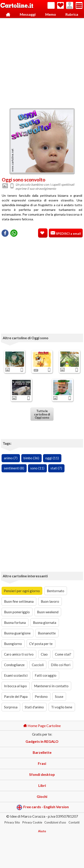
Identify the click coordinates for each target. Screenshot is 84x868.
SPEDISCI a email (68, 233)
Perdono (41, 696)
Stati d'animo (34, 707)
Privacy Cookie (32, 822)
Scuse (59, 696)
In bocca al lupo (15, 686)
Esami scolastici (16, 675)
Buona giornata (45, 623)
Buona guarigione (17, 633)
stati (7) (56, 468)
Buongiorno (13, 644)
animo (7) (11, 458)
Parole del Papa (16, 696)
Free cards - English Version (43, 807)
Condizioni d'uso (55, 822)
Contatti (74, 822)
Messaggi (28, 14)
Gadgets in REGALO (42, 741)
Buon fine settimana (19, 601)
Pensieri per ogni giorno (22, 591)
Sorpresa (11, 707)
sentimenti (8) (14, 468)
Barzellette (42, 752)
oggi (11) (52, 458)
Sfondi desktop (42, 774)
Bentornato (56, 591)
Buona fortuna (15, 623)
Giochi (42, 796)
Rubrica (72, 14)
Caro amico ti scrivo (19, 654)
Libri (42, 785)
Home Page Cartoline (42, 726)
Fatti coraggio (46, 675)
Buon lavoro (50, 601)
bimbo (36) (31, 458)
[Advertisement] (42, 62)
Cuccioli (38, 665)
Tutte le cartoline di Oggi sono (42, 414)
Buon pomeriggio (17, 612)
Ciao (44, 654)
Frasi (42, 763)
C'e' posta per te (41, 644)
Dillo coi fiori (61, 665)
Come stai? (63, 654)
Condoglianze (14, 665)
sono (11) (37, 468)
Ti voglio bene (62, 707)
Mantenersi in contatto (51, 686)
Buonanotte (47, 633)
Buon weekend (48, 612)
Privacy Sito (12, 822)
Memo (51, 14)
